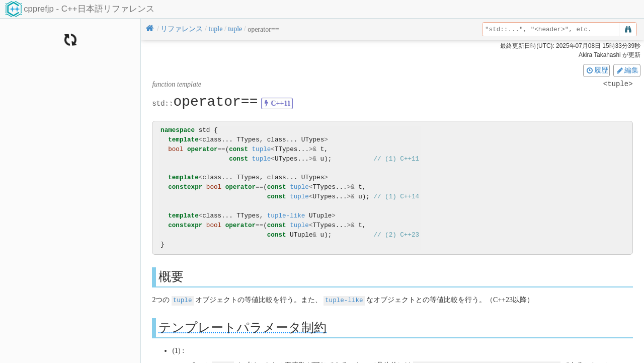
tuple (262, 149)
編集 (627, 70)
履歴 (597, 70)
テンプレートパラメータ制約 (243, 327)
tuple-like (286, 216)
